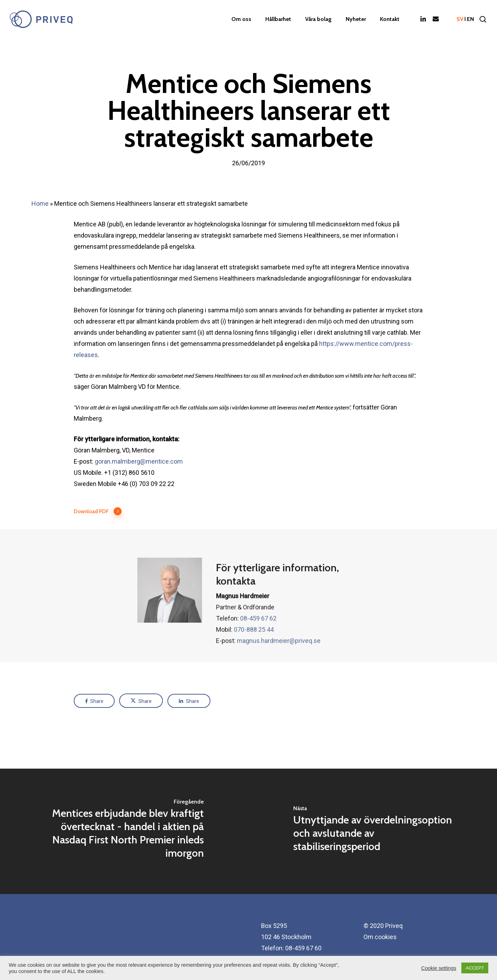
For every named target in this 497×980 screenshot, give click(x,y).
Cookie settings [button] (439, 968)
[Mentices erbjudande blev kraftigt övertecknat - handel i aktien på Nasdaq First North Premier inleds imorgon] (124, 831)
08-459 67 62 (258, 631)
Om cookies (380, 937)
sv (460, 19)
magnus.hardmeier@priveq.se (279, 654)
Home (40, 204)
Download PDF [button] (98, 511)
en (470, 19)
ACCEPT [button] (475, 968)
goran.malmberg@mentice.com (139, 461)
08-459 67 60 (303, 948)
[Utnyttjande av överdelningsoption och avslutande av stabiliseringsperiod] (373, 831)
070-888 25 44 (254, 643)
